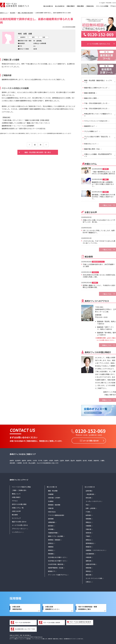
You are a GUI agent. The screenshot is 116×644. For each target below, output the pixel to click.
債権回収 (88, 546)
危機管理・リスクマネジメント (95, 550)
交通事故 (51, 501)
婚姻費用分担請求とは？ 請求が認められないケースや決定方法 (24, 128)
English (103, 3)
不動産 (88, 536)
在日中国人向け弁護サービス (57, 557)
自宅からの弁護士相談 (19, 504)
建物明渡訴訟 (90, 543)
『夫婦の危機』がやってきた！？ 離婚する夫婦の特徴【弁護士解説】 (26, 120)
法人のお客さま (60, 6)
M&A (87, 504)
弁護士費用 (80, 6)
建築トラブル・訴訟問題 (55, 536)
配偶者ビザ (51, 571)
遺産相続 (51, 518)
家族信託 (51, 550)
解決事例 (15, 514)
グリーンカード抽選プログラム (57, 574)
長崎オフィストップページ (19, 479)
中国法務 (88, 557)
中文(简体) (109, 3)
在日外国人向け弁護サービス (57, 560)
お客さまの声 (16, 511)
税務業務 (51, 553)
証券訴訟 (51, 543)
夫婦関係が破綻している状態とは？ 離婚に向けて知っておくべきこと (26, 123)
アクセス (113, 6)
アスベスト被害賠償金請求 (56, 515)
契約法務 (88, 497)
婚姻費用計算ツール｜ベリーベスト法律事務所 (18, 126)
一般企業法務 (90, 494)
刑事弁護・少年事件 (54, 497)
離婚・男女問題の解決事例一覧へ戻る (38, 152)
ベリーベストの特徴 (102, 6)
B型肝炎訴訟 (52, 511)
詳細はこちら (107, 345)
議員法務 (88, 574)
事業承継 (88, 567)
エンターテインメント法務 (94, 578)
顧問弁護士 (89, 490)
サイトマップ (16, 518)
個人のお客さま (48, 6)
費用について (16, 493)
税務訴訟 (88, 522)
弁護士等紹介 (71, 6)
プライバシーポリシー (19, 528)
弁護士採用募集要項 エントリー (52, 607)
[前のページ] (29, 145)
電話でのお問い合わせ (19, 521)
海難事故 (51, 546)
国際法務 (88, 560)
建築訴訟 (88, 539)
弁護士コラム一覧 (18, 507)
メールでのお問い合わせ (20, 525)
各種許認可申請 (90, 564)
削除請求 (51, 525)
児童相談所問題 (53, 532)
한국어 (114, 3)
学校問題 (51, 529)
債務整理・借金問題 (54, 504)
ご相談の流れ (90, 6)
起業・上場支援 (90, 508)
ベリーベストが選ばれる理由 (21, 486)
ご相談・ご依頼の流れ (19, 490)
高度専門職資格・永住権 (55, 567)
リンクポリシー (17, 532)
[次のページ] (46, 145)
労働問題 (51, 494)
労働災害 (51, 508)
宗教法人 (88, 581)
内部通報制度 (90, 553)
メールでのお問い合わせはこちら (99, 44)
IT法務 (88, 511)
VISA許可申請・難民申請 (56, 564)
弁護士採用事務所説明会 (17, 607)
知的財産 (88, 532)
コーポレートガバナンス (93, 501)
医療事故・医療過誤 (54, 539)
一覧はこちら (107, 205)
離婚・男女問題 (53, 490)
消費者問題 (51, 522)
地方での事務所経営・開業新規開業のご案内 (88, 607)
